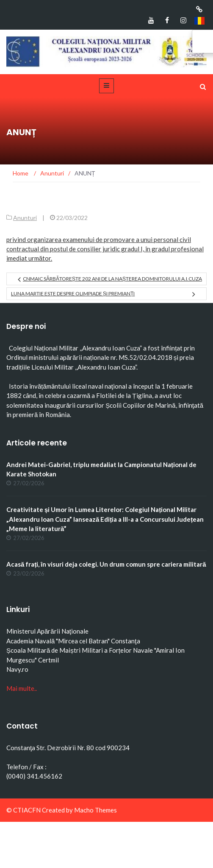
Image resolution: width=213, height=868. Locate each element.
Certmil (48, 660)
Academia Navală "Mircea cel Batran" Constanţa (73, 641)
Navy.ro (17, 669)
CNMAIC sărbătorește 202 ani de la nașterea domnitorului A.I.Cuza (112, 279)
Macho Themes (95, 810)
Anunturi (25, 218)
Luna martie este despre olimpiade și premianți (73, 294)
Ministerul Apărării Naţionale (47, 631)
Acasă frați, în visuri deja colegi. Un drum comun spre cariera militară (106, 564)
